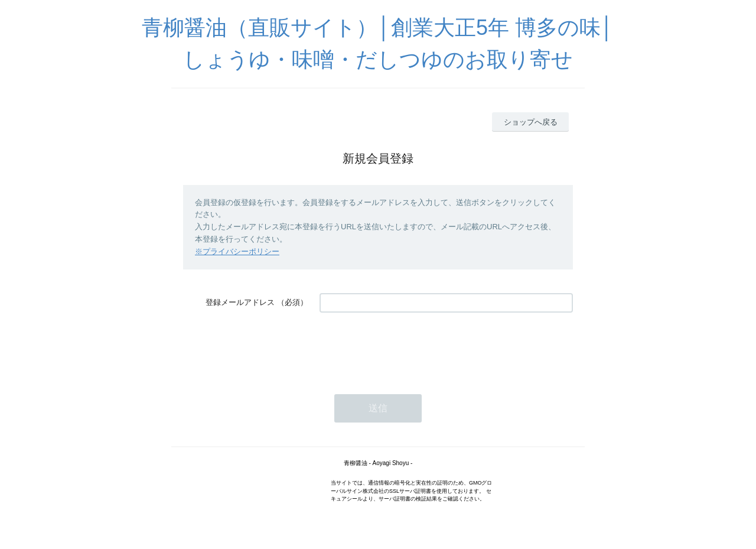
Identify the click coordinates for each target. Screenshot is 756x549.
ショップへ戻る (531, 122)
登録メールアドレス (240, 302)
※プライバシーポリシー (237, 251)
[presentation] (409, 347)
